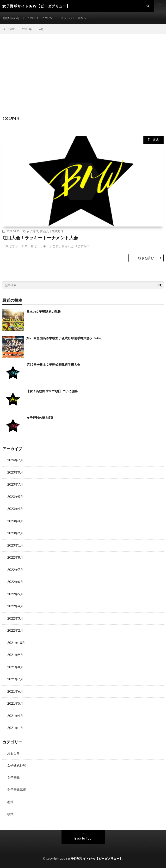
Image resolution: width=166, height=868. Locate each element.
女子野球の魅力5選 (40, 418)
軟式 (10, 814)
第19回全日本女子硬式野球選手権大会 (53, 365)
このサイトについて (40, 18)
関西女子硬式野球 (52, 231)
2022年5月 (15, 594)
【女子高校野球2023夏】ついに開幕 (52, 391)
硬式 (156, 140)
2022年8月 (15, 557)
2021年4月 (15, 716)
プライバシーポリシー (75, 18)
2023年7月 (15, 484)
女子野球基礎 (17, 790)
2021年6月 (15, 691)
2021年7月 (15, 679)
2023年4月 (15, 509)
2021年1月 (15, 728)
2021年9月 (15, 655)
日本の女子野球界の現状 (44, 312)
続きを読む (146, 258)
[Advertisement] (83, 70)
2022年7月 (15, 570)
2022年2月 (15, 630)
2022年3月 (15, 618)
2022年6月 (15, 582)
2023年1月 (15, 545)
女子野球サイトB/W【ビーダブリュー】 (95, 858)
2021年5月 (15, 703)
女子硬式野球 (17, 765)
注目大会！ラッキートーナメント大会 (40, 238)
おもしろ (13, 753)
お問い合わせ (11, 18)
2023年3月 (15, 521)
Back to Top (83, 838)
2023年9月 (15, 472)
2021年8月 (15, 667)
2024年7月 (15, 460)
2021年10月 (16, 643)
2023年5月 (15, 497)
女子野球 (32, 231)
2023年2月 (15, 533)
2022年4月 (15, 606)
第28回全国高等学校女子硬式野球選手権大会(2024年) (64, 338)
